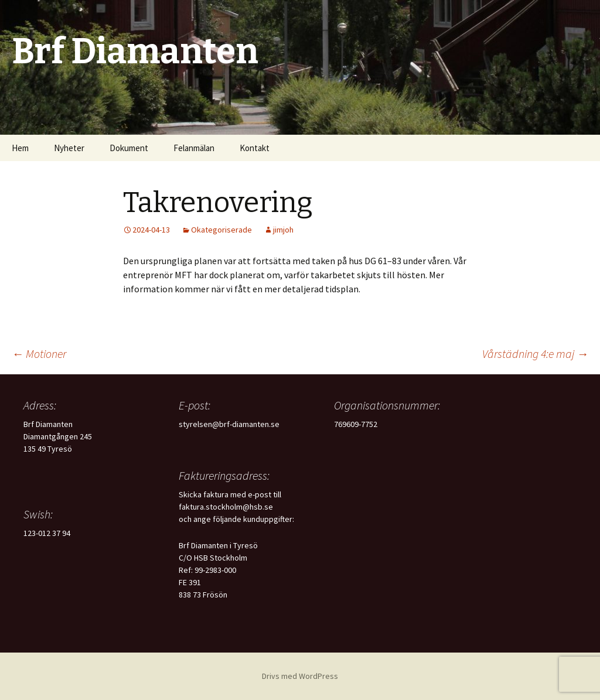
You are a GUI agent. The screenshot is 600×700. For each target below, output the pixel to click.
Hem (20, 148)
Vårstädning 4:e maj (535, 354)
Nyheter (69, 148)
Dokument (129, 148)
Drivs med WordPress (300, 676)
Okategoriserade (221, 230)
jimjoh (283, 230)
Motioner (39, 354)
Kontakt (255, 148)
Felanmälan (194, 148)
